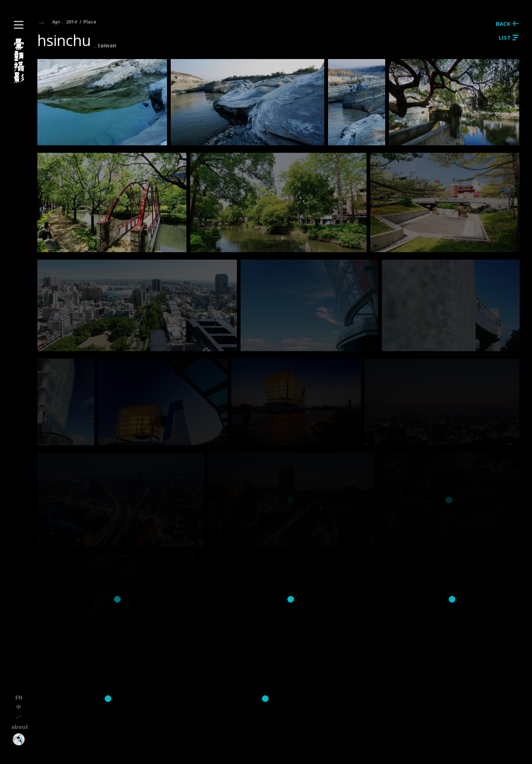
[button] (19, 25)
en (19, 698)
